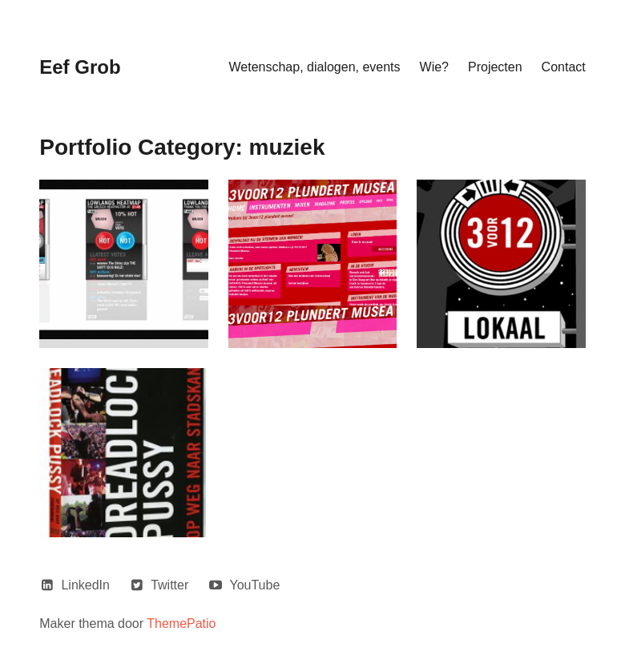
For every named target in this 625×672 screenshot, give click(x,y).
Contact (564, 67)
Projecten (495, 67)
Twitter (169, 585)
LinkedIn (85, 585)
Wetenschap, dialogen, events (314, 67)
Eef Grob (80, 67)
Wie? (434, 67)
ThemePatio (181, 623)
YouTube (254, 585)
